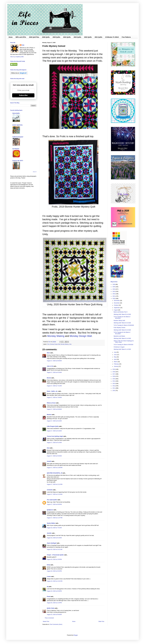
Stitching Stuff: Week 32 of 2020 (122, 338)
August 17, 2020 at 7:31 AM (54, 386)
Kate (23, 45)
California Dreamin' (18, 137)
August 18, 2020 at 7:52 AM (54, 528)
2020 (114, 299)
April (115, 359)
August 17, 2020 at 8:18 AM (54, 431)
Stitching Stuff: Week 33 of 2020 (122, 330)
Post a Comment (49, 618)
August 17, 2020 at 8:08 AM (54, 409)
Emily (49, 565)
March (116, 362)
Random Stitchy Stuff (119, 321)
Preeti (49, 597)
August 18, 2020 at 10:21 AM (55, 549)
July (115, 352)
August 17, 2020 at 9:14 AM (54, 443)
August (116, 310)
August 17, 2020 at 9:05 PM (54, 504)
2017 (114, 374)
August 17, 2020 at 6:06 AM (54, 361)
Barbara (49, 415)
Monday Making (56, 336)
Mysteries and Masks (119, 336)
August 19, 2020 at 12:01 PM (55, 581)
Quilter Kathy (51, 608)
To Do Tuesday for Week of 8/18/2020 (124, 325)
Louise (49, 577)
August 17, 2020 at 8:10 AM (54, 421)
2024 (114, 289)
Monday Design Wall (81, 336)
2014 (114, 381)
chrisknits (50, 490)
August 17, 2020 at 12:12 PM (55, 484)
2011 (114, 388)
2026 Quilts (46, 37)
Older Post (101, 621)
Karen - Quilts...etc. (52, 391)
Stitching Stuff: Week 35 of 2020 (122, 314)
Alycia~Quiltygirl (52, 543)
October (116, 305)
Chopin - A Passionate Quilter (55, 555)
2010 (114, 391)
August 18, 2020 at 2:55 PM (54, 559)
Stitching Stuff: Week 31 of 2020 (122, 349)
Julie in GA (50, 366)
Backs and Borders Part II (121, 312)
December (117, 301)
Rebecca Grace (51, 403)
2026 (114, 284)
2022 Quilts (88, 37)
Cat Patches (16, 149)
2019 (114, 369)
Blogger (76, 635)
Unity (70, 344)
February (117, 364)
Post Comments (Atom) (56, 624)
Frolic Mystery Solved (119, 328)
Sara (48, 448)
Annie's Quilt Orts (17, 125)
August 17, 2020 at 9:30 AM (54, 456)
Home (11, 37)
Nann (48, 353)
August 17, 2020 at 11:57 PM (55, 518)
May (115, 357)
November (117, 303)
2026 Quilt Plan (34, 37)
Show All (35, 172)
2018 (114, 372)
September (117, 308)
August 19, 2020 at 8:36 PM (54, 591)
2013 (114, 384)
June (115, 355)
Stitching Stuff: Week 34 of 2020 (122, 323)
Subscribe (23, 95)
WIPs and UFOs (21, 37)
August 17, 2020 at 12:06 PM (55, 468)
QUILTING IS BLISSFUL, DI (55, 473)
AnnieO (49, 461)
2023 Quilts (77, 37)
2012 (114, 386)
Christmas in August (119, 347)
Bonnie (49, 378)
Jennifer (49, 533)
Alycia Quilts (16, 113)
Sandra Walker (51, 523)
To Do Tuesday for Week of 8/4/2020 (123, 345)
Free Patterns (126, 37)
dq (48, 587)
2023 (114, 291)
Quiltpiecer (50, 510)
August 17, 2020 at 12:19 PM (55, 494)
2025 (114, 287)
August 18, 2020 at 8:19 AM (54, 538)
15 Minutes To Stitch (112, 37)
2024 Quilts (67, 37)
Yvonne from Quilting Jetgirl (55, 436)
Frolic (48, 344)
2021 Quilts (98, 37)
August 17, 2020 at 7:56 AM (54, 397)
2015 (114, 379)
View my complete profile (17, 57)
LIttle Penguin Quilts (53, 426)
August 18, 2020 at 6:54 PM (54, 571)
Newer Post (46, 621)
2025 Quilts (56, 37)
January (116, 366)
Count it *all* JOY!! (18, 161)
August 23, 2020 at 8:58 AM (54, 615)
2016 (114, 376)
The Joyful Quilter (52, 500)
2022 (114, 294)
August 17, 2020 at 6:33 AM (54, 372)
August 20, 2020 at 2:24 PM (54, 603)
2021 (114, 296)
